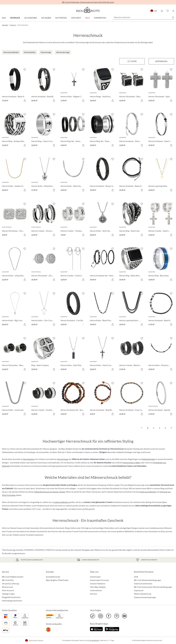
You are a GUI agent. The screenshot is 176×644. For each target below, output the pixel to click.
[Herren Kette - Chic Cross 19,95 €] (44, 309)
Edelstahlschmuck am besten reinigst (50, 492)
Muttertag (61, 18)
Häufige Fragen (8, 594)
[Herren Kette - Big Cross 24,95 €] (15, 309)
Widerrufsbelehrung (143, 594)
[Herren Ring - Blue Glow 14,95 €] (161, 265)
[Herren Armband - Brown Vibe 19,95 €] (103, 175)
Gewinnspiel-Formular (99, 580)
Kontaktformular (53, 577)
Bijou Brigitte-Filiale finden (57, 580)
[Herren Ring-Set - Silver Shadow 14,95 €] (73, 130)
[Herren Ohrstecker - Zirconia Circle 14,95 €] (44, 265)
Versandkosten (94, 640)
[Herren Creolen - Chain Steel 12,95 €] (73, 265)
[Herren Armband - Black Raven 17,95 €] (15, 85)
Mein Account (8, 590)
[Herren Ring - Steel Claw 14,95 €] (132, 220)
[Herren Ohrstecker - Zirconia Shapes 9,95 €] (15, 220)
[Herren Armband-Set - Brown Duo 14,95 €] (73, 399)
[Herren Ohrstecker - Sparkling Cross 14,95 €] (161, 85)
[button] (162, 11)
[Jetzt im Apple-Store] (96, 629)
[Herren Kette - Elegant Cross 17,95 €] (73, 85)
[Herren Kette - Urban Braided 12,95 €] (15, 265)
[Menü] (132, 61)
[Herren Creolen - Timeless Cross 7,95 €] (73, 220)
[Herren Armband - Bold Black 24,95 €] (44, 85)
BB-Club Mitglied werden (13, 577)
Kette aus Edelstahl (148, 492)
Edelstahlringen (149, 459)
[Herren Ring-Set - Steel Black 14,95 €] (103, 130)
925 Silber (46, 18)
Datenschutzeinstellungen (145, 597)
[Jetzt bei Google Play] (112, 629)
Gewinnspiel (95, 577)
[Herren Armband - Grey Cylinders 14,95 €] (132, 399)
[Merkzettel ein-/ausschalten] (25, 70)
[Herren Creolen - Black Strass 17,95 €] (132, 354)
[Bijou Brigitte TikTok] (93, 616)
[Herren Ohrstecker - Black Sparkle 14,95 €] (15, 354)
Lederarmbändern (61, 502)
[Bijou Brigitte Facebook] (109, 616)
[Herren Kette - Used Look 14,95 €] (15, 399)
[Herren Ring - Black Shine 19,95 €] (132, 265)
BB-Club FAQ (8, 580)
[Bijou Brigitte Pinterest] (117, 616)
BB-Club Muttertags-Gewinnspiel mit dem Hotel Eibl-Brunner (88, 2)
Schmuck (15, 18)
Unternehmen (96, 590)
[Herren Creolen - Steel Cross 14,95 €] (161, 220)
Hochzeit (76, 18)
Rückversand (7, 587)
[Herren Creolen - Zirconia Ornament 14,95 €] (44, 220)
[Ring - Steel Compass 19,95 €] (44, 354)
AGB (136, 577)
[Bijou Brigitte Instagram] (101, 616)
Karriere (93, 594)
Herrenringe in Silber (132, 463)
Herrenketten (29, 459)
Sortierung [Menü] (161, 61)
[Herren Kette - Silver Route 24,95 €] (103, 220)
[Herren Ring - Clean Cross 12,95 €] (44, 130)
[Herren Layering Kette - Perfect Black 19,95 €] (132, 309)
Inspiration (100, 18)
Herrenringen (63, 459)
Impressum (139, 590)
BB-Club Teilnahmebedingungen (148, 580)
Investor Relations (98, 584)
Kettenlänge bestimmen (12, 601)
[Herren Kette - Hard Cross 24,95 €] (103, 354)
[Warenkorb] (173, 11)
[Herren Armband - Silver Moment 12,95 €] (132, 130)
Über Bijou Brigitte (98, 587)
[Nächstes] (171, 428)
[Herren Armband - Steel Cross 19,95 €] (161, 130)
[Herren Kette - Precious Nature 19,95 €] (161, 354)
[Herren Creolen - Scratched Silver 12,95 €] (44, 399)
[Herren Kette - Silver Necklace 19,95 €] (73, 175)
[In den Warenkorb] (25, 101)
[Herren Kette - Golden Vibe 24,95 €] (15, 175)
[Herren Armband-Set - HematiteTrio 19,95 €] (103, 265)
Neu (4, 18)
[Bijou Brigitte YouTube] (124, 616)
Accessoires (31, 18)
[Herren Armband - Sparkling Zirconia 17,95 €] (161, 399)
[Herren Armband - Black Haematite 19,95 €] (132, 175)
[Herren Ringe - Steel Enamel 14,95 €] (103, 85)
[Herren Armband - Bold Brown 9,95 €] (103, 399)
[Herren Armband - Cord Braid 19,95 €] (73, 309)
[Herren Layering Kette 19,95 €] (161, 175)
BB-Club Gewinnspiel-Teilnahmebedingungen (153, 587)
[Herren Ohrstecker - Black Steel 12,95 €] (132, 85)
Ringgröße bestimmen (11, 597)
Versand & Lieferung (10, 584)
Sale (88, 18)
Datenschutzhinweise (143, 584)
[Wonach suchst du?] (143, 17)
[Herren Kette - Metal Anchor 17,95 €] (44, 175)
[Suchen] (173, 17)
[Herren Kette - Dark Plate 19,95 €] (73, 354)
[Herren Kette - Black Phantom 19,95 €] (103, 309)
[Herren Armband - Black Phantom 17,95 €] (161, 309)
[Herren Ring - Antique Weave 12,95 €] (15, 130)
